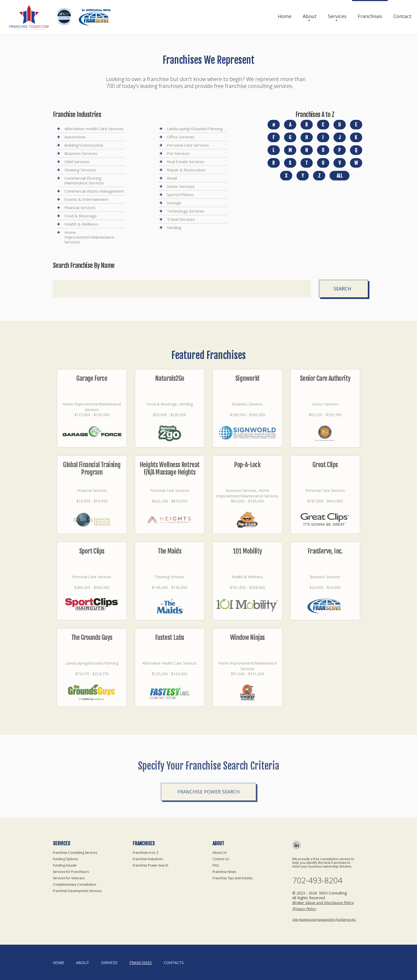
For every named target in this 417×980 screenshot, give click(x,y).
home (59, 963)
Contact (402, 16)
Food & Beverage (81, 216)
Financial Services (80, 208)
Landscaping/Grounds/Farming (195, 129)
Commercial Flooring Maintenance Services (84, 180)
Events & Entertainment (86, 199)
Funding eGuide (65, 865)
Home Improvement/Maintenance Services (89, 237)
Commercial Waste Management (94, 191)
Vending (174, 227)
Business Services (81, 153)
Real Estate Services (186, 162)
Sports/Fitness (180, 195)
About (310, 16)
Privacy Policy (304, 909)
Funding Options (65, 859)
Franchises (370, 16)
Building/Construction (84, 145)
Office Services (181, 137)
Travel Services (181, 219)
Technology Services (186, 211)
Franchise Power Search (208, 820)
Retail (172, 178)
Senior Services (181, 186)
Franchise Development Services (77, 891)
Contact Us (221, 859)
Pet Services (178, 153)
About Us (220, 853)
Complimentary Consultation (75, 884)
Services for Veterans (69, 878)
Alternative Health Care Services (94, 129)
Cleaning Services (80, 170)
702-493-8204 (317, 880)
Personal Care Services (188, 145)
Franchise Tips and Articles (233, 878)
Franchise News (224, 872)
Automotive (75, 137)
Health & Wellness (81, 224)
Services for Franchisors (71, 872)
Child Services (77, 162)
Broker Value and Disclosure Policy (323, 903)
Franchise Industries (148, 859)
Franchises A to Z (146, 853)
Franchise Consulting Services (75, 853)
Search (342, 289)
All (340, 176)
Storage (174, 203)
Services (337, 16)
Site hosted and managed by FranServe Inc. (324, 920)
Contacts (174, 963)
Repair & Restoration (186, 170)
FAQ (216, 865)
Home (285, 16)
